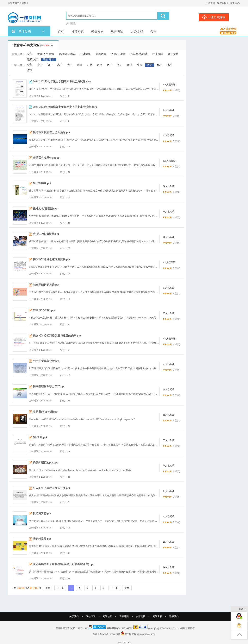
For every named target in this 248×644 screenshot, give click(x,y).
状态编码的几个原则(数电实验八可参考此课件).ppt (63, 564)
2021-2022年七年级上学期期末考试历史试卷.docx (62, 82)
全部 (30, 54)
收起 (242, 609)
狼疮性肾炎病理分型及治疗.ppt (52, 132)
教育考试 (117, 32)
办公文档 (137, 32)
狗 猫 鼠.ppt (40, 437)
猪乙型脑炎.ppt (42, 183)
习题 (90, 65)
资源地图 (124, 616)
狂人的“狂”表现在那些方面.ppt (52, 488)
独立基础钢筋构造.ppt (46, 285)
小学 (40, 65)
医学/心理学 (118, 54)
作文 (30, 70)
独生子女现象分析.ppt (46, 361)
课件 (80, 65)
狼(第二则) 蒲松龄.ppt (46, 234)
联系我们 (174, 616)
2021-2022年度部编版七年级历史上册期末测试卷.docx (65, 107)
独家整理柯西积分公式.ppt (49, 386)
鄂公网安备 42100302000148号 (140, 634)
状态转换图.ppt (42, 539)
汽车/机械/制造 (139, 54)
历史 (150, 65)
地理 (170, 65)
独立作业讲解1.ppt (44, 310)
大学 (70, 65)
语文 (100, 65)
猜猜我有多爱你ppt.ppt (47, 158)
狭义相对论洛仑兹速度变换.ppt (52, 259)
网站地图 (107, 616)
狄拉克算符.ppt (42, 513)
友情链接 (141, 616)
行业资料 (158, 54)
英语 (120, 65)
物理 (130, 65)
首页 (61, 32)
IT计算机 (86, 54)
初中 (50, 65)
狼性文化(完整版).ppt (46, 209)
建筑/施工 (33, 59)
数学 (110, 65)
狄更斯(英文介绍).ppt (46, 412)
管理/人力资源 (46, 54)
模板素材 (97, 32)
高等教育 (101, 54)
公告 (153, 32)
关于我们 (74, 616)
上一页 (60, 588)
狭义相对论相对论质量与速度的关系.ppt (57, 336)
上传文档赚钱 (214, 17)
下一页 (114, 588)
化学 (160, 65)
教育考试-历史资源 (33, 45)
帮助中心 (235, 3)
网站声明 (91, 616)
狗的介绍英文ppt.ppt (45, 463)
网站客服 (157, 616)
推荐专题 (77, 32)
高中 (60, 65)
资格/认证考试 (67, 54)
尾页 (127, 588)
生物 (140, 65)
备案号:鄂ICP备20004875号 (106, 634)
